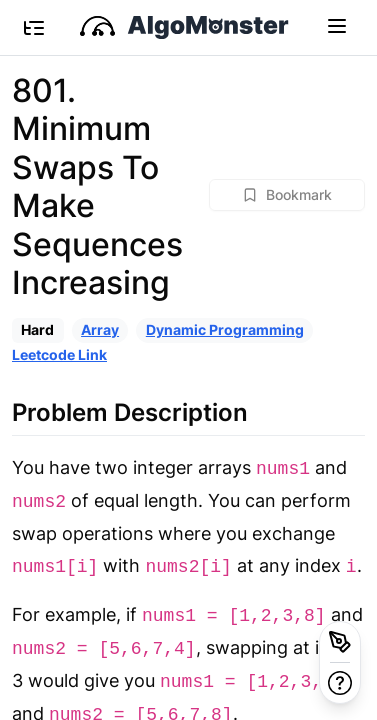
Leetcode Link (59, 354)
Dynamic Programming (225, 329)
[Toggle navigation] (337, 25)
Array (100, 329)
